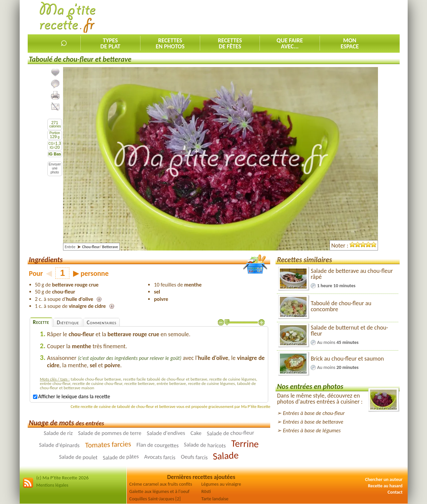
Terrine (245, 443)
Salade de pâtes (121, 457)
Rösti (206, 491)
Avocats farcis (160, 457)
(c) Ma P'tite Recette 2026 (63, 478)
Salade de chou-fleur (230, 433)
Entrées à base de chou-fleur (314, 413)
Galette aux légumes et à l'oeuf (160, 491)
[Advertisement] (278, 17)
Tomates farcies (108, 444)
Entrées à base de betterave (313, 422)
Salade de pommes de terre (110, 433)
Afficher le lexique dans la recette (72, 396)
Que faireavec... (290, 43)
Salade (226, 456)
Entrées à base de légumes (312, 430)
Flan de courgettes (158, 445)
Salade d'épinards (59, 445)
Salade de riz (58, 433)
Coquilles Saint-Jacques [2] (155, 499)
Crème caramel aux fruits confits (161, 484)
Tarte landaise (215, 499)
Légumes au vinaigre (221, 484)
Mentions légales (52, 485)
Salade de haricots (205, 445)
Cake (196, 433)
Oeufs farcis (194, 457)
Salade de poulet (78, 457)
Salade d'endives (166, 433)
